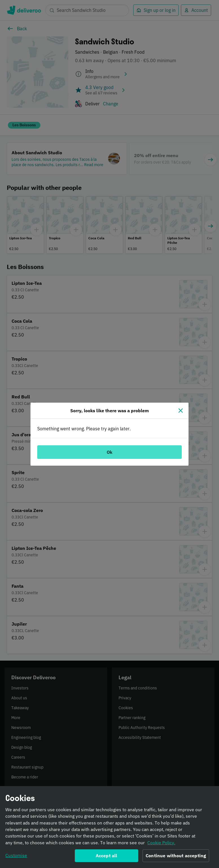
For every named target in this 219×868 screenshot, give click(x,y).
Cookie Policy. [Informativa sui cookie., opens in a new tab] (161, 845)
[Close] (181, 411)
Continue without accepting (176, 858)
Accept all (107, 858)
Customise (16, 857)
